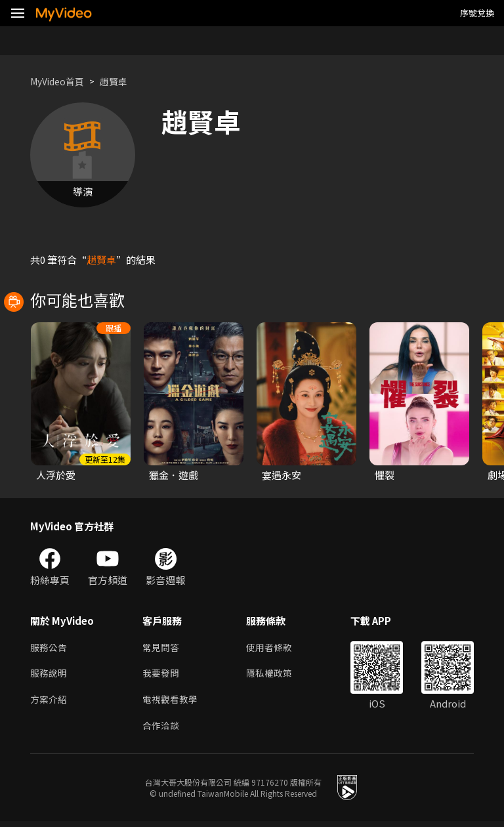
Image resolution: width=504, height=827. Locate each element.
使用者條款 (275, 648)
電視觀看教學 (172, 703)
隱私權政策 (275, 676)
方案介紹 (50, 703)
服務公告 (50, 648)
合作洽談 (162, 731)
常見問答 (162, 648)
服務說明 (50, 676)
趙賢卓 (120, 81)
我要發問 (162, 676)
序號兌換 (477, 13)
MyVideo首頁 (60, 81)
